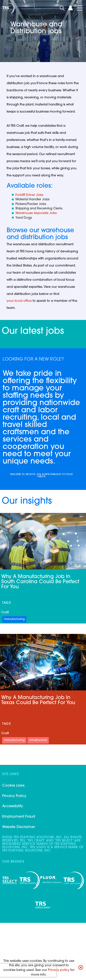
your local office (19, 301)
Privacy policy (59, 970)
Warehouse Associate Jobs (36, 213)
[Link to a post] (43, 662)
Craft (5, 613)
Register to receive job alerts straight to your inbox (41, 476)
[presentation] (28, 970)
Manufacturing (14, 619)
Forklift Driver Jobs (29, 195)
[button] (81, 968)
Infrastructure (38, 740)
